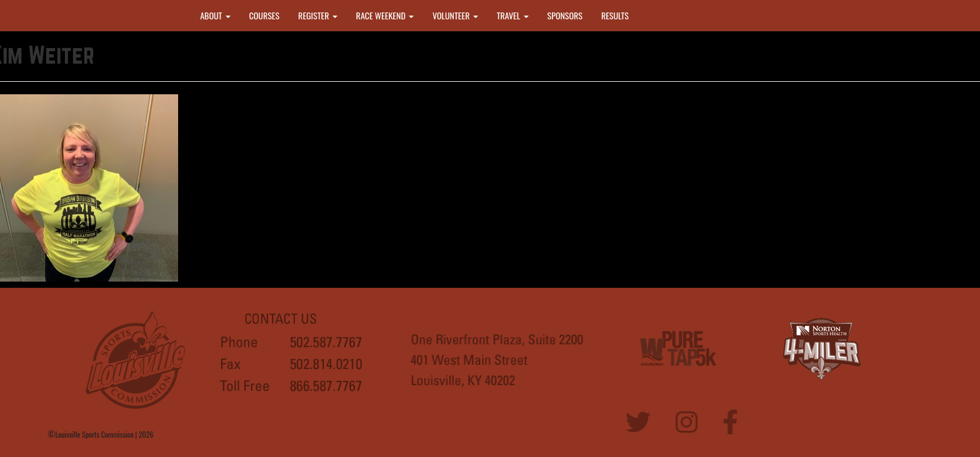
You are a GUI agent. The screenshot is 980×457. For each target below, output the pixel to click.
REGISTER (318, 15)
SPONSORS (565, 15)
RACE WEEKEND (385, 15)
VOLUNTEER (455, 15)
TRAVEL (513, 15)
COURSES (265, 15)
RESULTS (615, 15)
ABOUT (215, 15)
